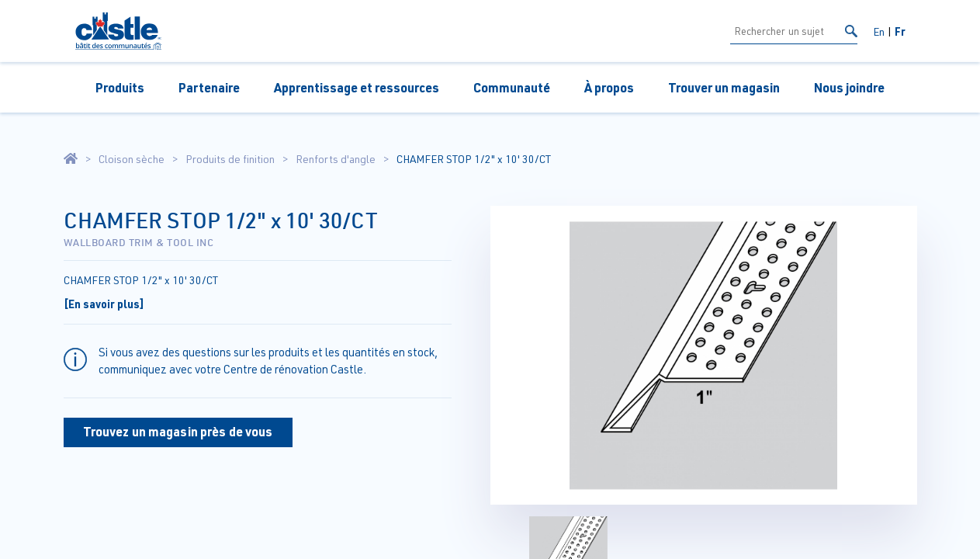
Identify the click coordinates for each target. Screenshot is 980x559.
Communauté (512, 87)
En (879, 31)
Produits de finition (230, 159)
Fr (900, 31)
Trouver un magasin (724, 87)
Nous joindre (849, 87)
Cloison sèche (132, 159)
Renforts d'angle (336, 159)
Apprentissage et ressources (357, 87)
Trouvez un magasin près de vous (178, 431)
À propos (609, 87)
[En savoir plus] (104, 304)
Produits (120, 87)
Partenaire (209, 87)
